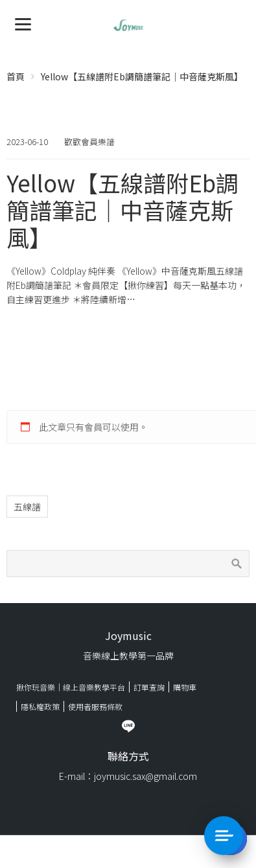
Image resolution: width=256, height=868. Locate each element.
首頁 (16, 76)
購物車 (185, 687)
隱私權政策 (40, 706)
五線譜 (27, 507)
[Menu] (23, 23)
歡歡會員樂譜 (89, 142)
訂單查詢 (149, 687)
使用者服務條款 (95, 706)
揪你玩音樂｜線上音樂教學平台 (71, 687)
